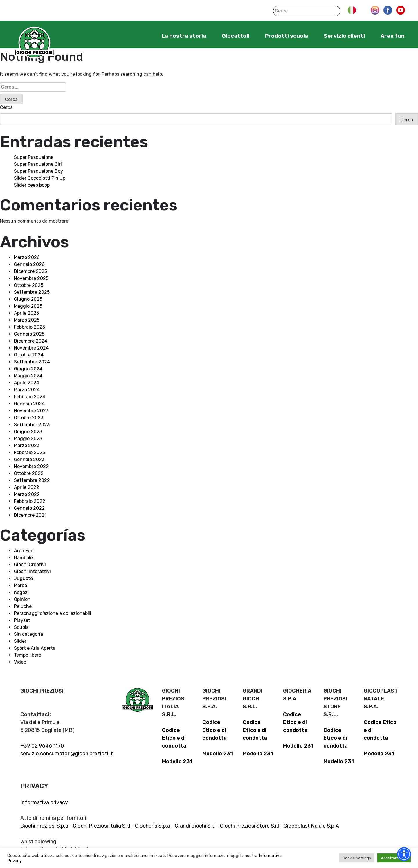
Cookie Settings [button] (357, 858)
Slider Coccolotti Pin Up (40, 178)
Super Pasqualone (34, 157)
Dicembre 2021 (30, 515)
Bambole (23, 558)
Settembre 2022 (32, 480)
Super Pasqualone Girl (38, 164)
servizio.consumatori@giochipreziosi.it (67, 754)
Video (20, 662)
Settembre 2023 (32, 425)
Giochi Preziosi (34, 43)
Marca (20, 585)
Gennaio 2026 (29, 264)
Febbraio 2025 (29, 327)
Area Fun (24, 551)
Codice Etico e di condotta (174, 738)
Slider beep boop (32, 185)
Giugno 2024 (28, 369)
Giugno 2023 (28, 432)
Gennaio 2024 (29, 404)
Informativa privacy (44, 802)
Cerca (6, 107)
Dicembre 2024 (31, 341)
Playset (22, 620)
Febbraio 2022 (30, 501)
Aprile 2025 (26, 313)
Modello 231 (177, 761)
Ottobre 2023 (29, 418)
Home (144, 36)
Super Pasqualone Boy (38, 171)
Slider (20, 641)
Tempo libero (28, 655)
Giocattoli (236, 36)
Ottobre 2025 (29, 285)
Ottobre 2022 (29, 473)
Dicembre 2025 (30, 271)
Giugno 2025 (28, 299)
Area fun (393, 36)
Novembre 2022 (31, 466)
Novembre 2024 (31, 348)
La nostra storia (184, 36)
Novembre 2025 (31, 278)
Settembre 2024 (32, 362)
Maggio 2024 (28, 376)
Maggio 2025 (28, 306)
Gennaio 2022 (29, 508)
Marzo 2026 (27, 257)
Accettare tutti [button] (394, 858)
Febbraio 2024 (30, 397)
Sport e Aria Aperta (35, 648)
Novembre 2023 (31, 411)
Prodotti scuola (287, 36)
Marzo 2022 (27, 494)
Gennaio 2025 (29, 334)
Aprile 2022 (27, 487)
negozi (21, 592)
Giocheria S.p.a (153, 826)
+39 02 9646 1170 (42, 746)
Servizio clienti (344, 36)
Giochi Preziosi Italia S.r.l (102, 826)
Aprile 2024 (27, 383)
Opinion (22, 599)
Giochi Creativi (30, 564)
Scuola (21, 627)
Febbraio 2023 (29, 452)
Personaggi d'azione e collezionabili (53, 613)
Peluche (23, 606)
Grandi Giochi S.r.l (195, 826)
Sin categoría (28, 634)
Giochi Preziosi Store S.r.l (249, 826)
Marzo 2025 (27, 320)
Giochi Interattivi (32, 571)
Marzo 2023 (27, 445)
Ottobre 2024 (29, 355)
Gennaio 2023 (29, 459)
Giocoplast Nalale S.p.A (311, 826)
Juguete (23, 578)
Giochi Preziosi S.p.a (44, 826)
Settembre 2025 (32, 292)
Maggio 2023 (28, 438)
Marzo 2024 (27, 390)
